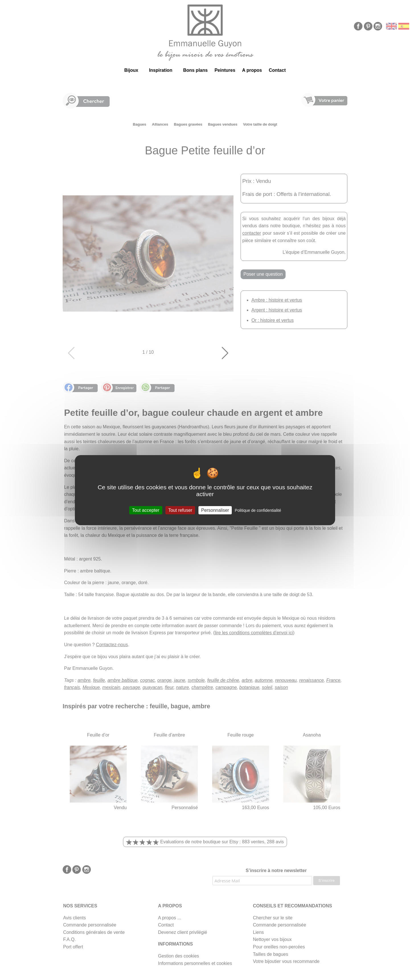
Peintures (225, 70)
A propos (252, 70)
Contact (277, 70)
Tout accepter (146, 510)
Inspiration (161, 70)
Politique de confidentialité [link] (258, 510)
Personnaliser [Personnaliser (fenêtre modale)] (215, 510)
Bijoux (131, 70)
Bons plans (195, 70)
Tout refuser (180, 510)
